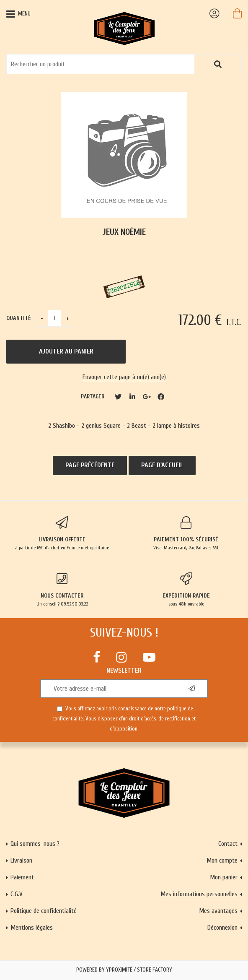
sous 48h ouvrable (186, 590)
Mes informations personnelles (199, 894)
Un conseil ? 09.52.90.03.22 (62, 590)
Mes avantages (218, 911)
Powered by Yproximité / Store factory (124, 970)
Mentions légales (32, 928)
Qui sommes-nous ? (35, 844)
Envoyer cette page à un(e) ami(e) (124, 377)
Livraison (21, 860)
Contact (228, 844)
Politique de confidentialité (44, 911)
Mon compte (222, 860)
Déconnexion (222, 928)
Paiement (22, 877)
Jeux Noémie (124, 232)
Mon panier (224, 877)
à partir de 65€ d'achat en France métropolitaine (62, 533)
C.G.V (17, 894)
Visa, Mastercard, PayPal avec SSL (186, 533)
